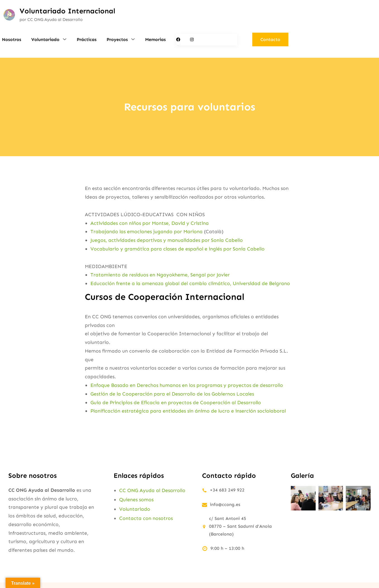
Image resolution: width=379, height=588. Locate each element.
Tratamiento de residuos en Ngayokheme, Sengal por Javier (161, 275)
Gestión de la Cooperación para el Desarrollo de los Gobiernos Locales (172, 394)
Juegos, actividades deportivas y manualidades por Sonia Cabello (167, 240)
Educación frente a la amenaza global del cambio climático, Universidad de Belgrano (190, 283)
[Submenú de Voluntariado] (65, 39)
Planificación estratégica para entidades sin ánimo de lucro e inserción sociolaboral (188, 411)
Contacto (270, 39)
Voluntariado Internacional (67, 11)
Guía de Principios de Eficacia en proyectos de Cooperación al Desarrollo (176, 403)
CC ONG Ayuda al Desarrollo (152, 490)
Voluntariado (135, 509)
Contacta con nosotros (146, 518)
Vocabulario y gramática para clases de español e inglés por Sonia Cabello (177, 249)
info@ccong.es (225, 504)
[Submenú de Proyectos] (133, 39)
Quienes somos (136, 500)
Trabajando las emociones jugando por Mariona (147, 232)
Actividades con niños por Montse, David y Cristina (150, 223)
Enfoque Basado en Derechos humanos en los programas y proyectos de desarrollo (187, 385)
